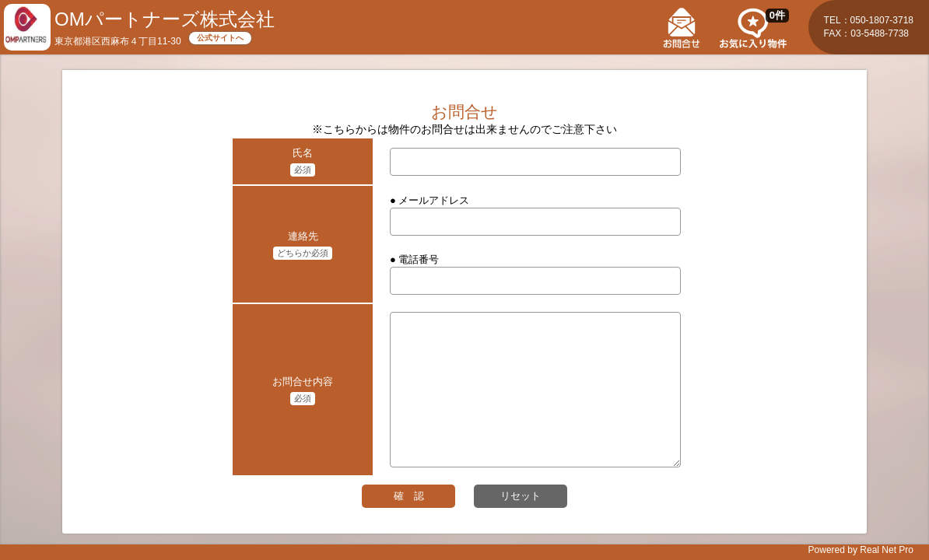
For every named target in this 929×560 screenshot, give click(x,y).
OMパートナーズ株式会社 (165, 19)
